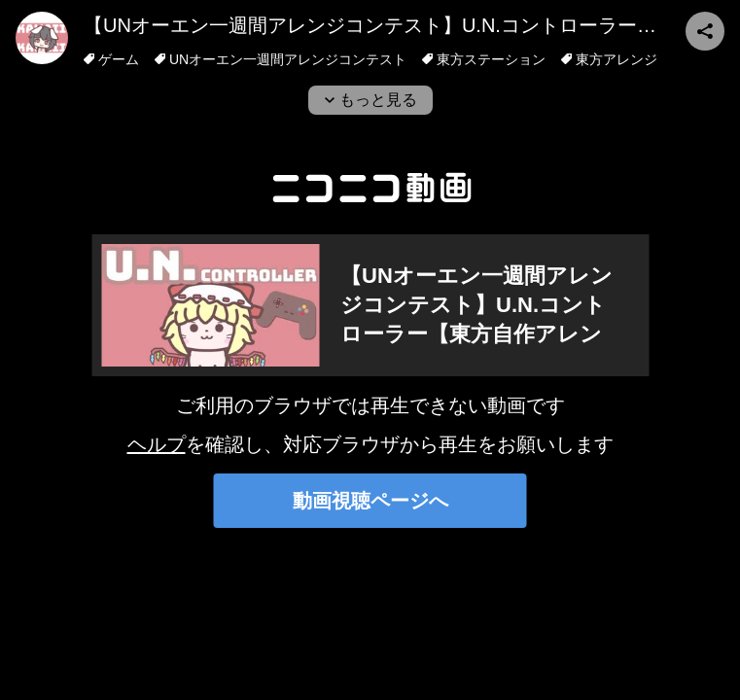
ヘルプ (157, 444)
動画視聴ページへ (370, 501)
